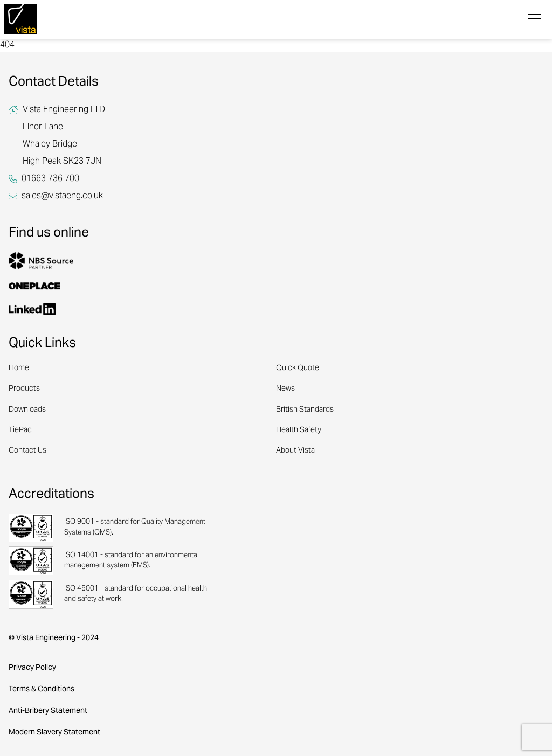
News (285, 389)
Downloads (27, 410)
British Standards (305, 410)
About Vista (295, 451)
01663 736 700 (50, 179)
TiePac (20, 431)
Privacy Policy (32, 668)
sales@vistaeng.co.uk (62, 196)
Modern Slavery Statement (54, 733)
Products (24, 389)
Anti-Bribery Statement (48, 711)
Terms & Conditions (42, 689)
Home (19, 369)
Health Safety (299, 431)
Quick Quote (298, 369)
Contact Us (27, 451)
